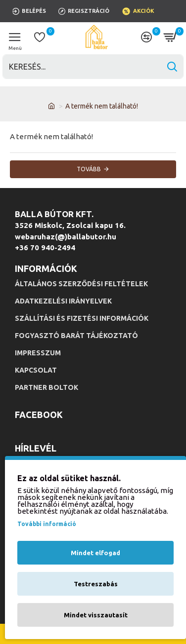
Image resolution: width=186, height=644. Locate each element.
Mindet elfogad (95, 553)
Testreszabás (96, 584)
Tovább (89, 169)
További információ (47, 524)
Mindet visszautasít (96, 615)
